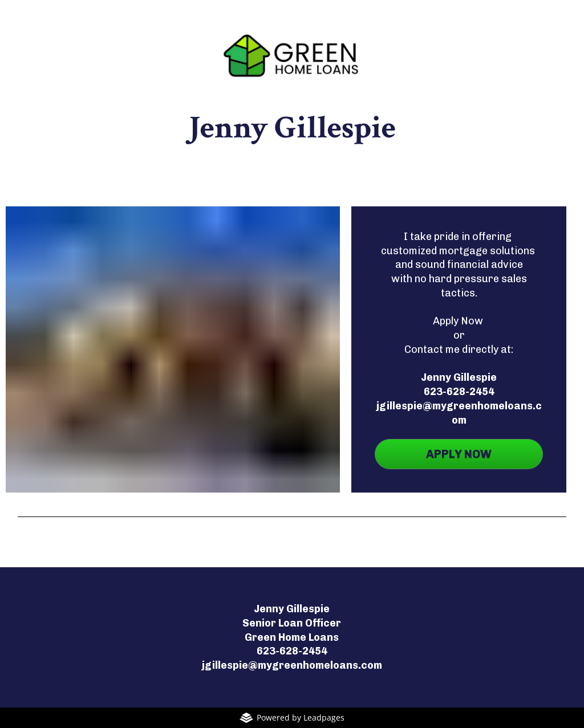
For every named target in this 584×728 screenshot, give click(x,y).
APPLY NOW (459, 454)
